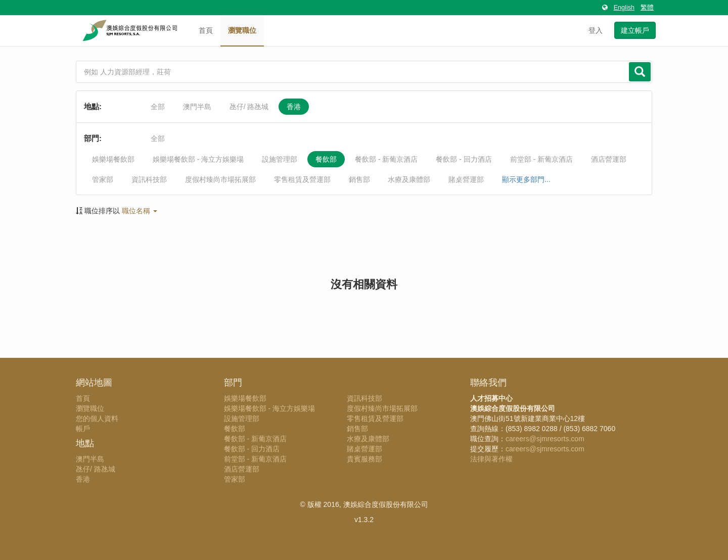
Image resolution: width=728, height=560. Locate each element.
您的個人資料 (97, 418)
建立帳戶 (635, 30)
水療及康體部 (409, 179)
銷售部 (359, 179)
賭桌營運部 (466, 179)
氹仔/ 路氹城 (249, 107)
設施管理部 (280, 159)
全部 (158, 107)
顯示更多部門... (526, 179)
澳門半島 (197, 107)
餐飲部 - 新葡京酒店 (386, 159)
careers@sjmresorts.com (545, 439)
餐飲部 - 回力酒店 (464, 159)
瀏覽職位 (242, 30)
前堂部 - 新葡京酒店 (541, 159)
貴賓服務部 (365, 459)
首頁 (206, 30)
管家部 (103, 179)
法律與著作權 (491, 459)
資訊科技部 (149, 179)
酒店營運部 (609, 159)
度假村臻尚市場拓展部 (220, 179)
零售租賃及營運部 (302, 179)
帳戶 (83, 429)
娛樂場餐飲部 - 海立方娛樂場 (198, 159)
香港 (294, 107)
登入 (596, 30)
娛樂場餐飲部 (113, 159)
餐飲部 (326, 159)
